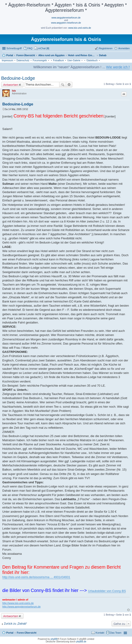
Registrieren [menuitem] (106, 48)
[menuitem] (42, 48)
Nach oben (128, 610)
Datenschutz (23, 60)
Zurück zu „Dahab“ (15, 624)
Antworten (11, 85)
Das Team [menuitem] (116, 633)
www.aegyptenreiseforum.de (66, 18)
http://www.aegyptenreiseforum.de (21, 607)
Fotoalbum (58, 60)
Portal (10, 55)
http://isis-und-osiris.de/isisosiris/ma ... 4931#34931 (36, 577)
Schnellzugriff (14, 48)
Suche (63, 85)
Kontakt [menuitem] (100, 633)
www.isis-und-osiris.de (80, 28)
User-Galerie (74, 60)
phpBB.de (81, 642)
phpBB (54, 639)
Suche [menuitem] (128, 56)
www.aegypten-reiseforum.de (66, 23)
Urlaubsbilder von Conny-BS (107, 591)
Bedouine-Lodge (18, 78)
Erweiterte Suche (69, 85)
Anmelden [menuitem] (124, 48)
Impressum (7, 60)
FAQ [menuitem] (30, 48)
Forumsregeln (40, 60)
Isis (14, 91)
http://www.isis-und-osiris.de (18, 603)
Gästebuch (92, 60)
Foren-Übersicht (27, 633)
